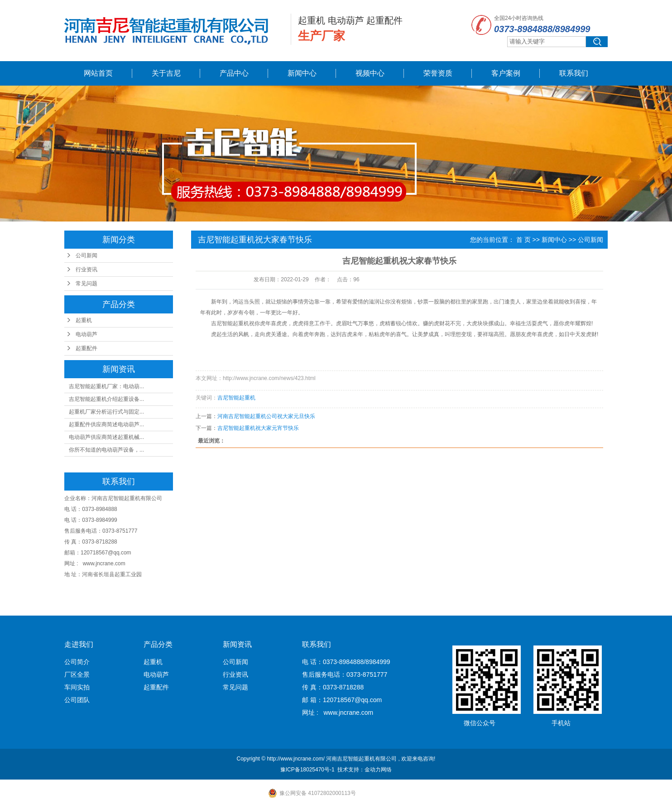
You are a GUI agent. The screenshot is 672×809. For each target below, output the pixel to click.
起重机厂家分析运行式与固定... (106, 412)
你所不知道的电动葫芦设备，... (106, 450)
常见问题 (86, 284)
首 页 (523, 240)
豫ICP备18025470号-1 (307, 770)
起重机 (84, 320)
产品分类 (158, 644)
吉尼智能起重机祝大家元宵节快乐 (258, 428)
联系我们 (574, 73)
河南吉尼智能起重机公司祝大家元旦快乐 (266, 416)
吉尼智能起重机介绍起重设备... (106, 399)
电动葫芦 (86, 334)
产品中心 (234, 73)
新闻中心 (302, 73)
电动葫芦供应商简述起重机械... (106, 437)
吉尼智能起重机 (230, 323)
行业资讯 (86, 270)
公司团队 (77, 700)
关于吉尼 (166, 73)
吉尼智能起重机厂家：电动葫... (106, 386)
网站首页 (98, 73)
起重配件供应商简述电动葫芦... (106, 424)
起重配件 (86, 348)
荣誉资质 (438, 73)
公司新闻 (86, 255)
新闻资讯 (237, 644)
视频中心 (370, 73)
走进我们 (79, 644)
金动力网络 (378, 770)
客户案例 (506, 73)
